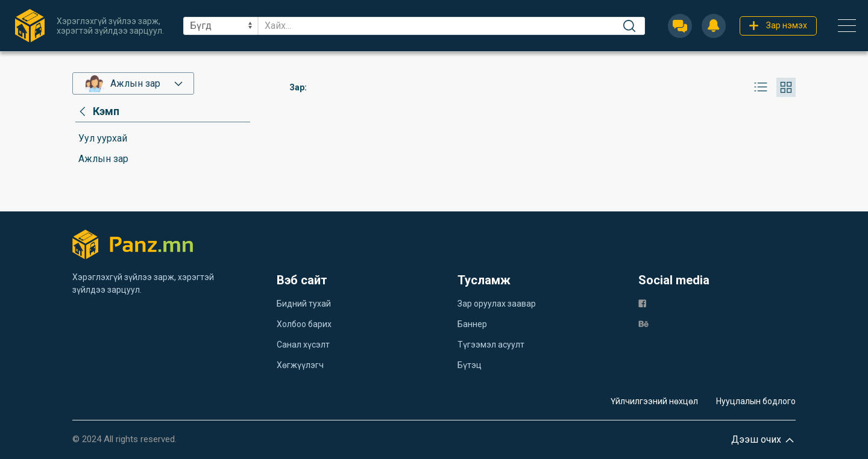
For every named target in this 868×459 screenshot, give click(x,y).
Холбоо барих (304, 324)
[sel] (221, 26)
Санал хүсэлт (303, 345)
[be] (643, 323)
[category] (97, 111)
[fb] (642, 303)
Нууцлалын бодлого (756, 401)
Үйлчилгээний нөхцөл (654, 401)
